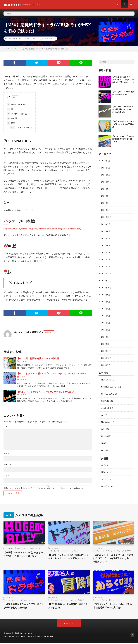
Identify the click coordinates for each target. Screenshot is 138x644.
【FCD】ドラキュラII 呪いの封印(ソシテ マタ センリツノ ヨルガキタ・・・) (68, 559)
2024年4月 (106, 168)
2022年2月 (106, 259)
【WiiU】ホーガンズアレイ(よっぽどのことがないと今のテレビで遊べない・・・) (123, 79)
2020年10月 (106, 357)
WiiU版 (12, 118)
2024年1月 (106, 175)
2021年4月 (106, 322)
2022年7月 (106, 238)
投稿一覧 (48, 332)
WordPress (49, 638)
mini (103, 414)
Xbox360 (105, 435)
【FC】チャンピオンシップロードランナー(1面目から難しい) (47, 392)
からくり (116, 601)
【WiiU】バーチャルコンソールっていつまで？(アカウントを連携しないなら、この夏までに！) (113, 559)
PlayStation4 (107, 421)
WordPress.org (108, 485)
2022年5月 (106, 252)
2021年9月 (106, 294)
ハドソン (73, 601)
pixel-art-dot (26, 635)
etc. (103, 450)
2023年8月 (106, 189)
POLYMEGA (106, 400)
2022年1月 (106, 266)
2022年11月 (106, 210)
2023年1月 (106, 203)
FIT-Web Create (25, 638)
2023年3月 (106, 196)
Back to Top (69, 625)
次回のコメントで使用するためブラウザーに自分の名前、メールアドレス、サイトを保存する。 (44, 488)
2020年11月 (106, 350)
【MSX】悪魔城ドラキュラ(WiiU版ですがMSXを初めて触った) (23, 607)
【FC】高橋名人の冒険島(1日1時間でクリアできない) (69, 607)
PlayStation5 (107, 379)
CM (11, 109)
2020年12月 (106, 343)
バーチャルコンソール (108, 551)
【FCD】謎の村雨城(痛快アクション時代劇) (38, 358)
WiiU (20, 39)
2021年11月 (106, 280)
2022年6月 (106, 245)
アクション (36, 39)
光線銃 (32, 548)
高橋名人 (81, 601)
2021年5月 (106, 315)
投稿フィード (107, 471)
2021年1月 (106, 336)
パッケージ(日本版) (17, 114)
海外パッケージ (23, 548)
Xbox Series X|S (108, 393)
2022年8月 (106, 231)
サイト (6, 476)
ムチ (67, 551)
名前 (7, 454)
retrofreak (106, 407)
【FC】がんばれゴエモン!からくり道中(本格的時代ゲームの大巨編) (113, 607)
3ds (118, 551)
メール (7, 465)
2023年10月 (106, 182)
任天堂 (38, 548)
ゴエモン (104, 601)
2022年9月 (106, 224)
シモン (52, 39)
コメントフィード (109, 478)
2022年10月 (106, 217)
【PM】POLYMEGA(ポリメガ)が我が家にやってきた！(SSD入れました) (123, 109)
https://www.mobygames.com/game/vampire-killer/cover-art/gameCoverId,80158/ (42, 229)
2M (122, 601)
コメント (7, 427)
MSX (46, 39)
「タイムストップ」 (22, 128)
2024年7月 (106, 161)
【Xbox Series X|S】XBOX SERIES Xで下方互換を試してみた (123, 139)
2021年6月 (106, 308)
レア (122, 551)
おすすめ (128, 551)
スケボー (56, 601)
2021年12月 (106, 273)
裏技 (11, 123)
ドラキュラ (74, 551)
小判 (110, 601)
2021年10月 (106, 287)
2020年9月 (106, 364)
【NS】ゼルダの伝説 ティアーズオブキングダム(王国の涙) (123, 124)
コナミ (29, 39)
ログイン (105, 464)
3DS (103, 442)
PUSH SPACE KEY (17, 105)
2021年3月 (106, 329)
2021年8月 (106, 301)
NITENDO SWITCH (110, 386)
